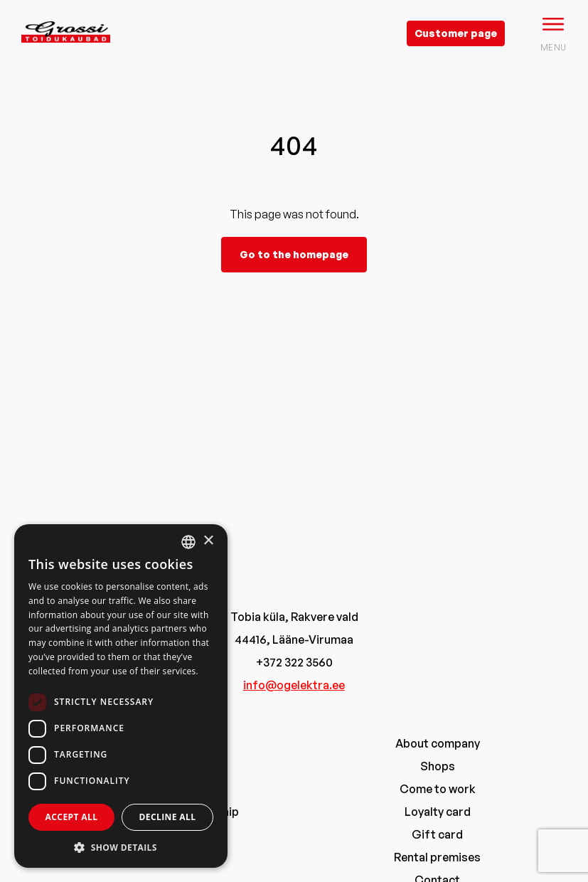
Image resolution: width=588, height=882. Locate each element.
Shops (438, 766)
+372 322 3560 (294, 662)
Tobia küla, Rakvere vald (294, 617)
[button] (121, 847)
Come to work (438, 789)
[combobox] (188, 542)
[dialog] (121, 696)
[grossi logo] (66, 54)
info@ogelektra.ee (294, 685)
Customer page (456, 33)
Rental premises (437, 857)
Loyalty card (438, 812)
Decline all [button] (168, 817)
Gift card (437, 834)
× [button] (208, 541)
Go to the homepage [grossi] (294, 254)
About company (438, 743)
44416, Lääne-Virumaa (294, 639)
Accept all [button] (72, 817)
